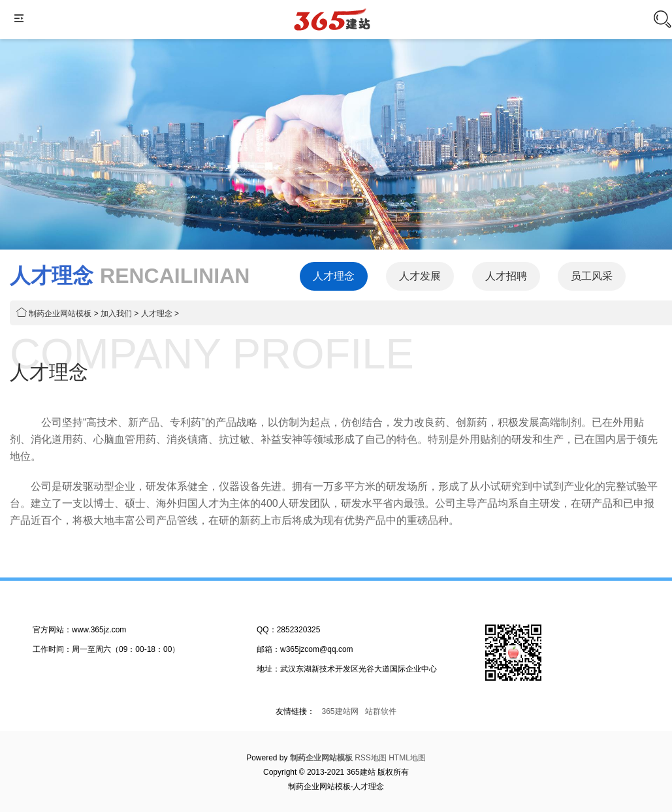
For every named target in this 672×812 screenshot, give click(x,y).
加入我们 (116, 314)
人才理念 (334, 276)
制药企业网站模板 (60, 314)
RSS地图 (371, 758)
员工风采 (592, 276)
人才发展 (420, 276)
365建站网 (340, 711)
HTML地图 (407, 758)
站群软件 (381, 711)
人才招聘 (506, 276)
